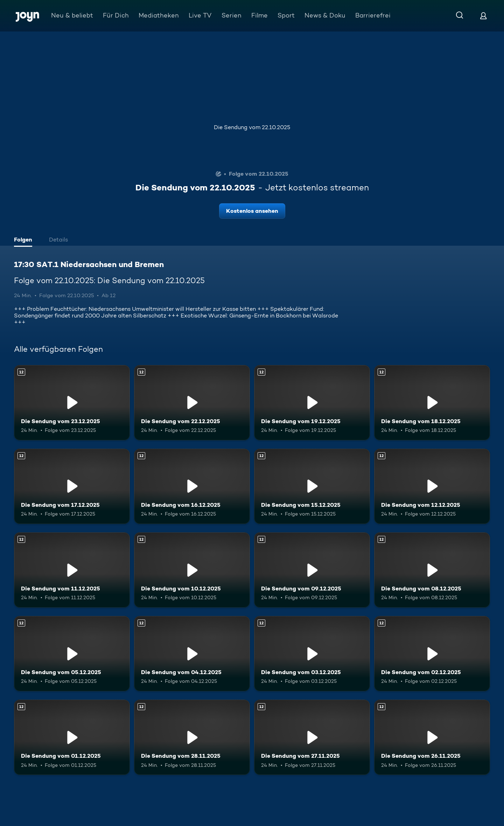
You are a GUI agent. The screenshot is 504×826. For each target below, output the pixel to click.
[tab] (25, 240)
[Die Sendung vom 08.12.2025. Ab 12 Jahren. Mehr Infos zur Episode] (432, 570)
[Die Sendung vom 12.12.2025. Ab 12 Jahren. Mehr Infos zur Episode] (432, 486)
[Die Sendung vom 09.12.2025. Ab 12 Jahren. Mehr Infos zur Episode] (312, 570)
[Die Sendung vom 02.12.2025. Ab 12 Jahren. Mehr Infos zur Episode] (432, 654)
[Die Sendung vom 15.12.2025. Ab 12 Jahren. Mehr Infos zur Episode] (312, 486)
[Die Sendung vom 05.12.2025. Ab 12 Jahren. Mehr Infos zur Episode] (72, 654)
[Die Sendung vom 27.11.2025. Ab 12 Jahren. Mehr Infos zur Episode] (312, 737)
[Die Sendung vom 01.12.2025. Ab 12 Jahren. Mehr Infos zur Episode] (72, 737)
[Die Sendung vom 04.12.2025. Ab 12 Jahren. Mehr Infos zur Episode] (192, 654)
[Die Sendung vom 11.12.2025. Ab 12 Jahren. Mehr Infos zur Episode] (72, 570)
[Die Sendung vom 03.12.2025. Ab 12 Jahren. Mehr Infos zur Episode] (312, 654)
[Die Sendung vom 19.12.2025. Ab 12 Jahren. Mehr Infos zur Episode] (312, 403)
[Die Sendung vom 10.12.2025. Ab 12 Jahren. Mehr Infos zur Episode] (192, 570)
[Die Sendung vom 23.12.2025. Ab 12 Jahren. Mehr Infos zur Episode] (72, 403)
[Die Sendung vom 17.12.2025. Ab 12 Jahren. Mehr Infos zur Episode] (72, 486)
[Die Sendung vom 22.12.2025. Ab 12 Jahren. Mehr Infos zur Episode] (192, 403)
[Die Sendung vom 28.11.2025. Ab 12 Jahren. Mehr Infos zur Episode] (192, 737)
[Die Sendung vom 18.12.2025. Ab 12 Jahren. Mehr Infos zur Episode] (432, 403)
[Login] (483, 16)
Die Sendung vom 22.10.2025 (252, 127)
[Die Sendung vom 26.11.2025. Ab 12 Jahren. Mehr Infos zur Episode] (432, 737)
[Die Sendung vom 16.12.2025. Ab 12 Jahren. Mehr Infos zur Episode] (192, 486)
